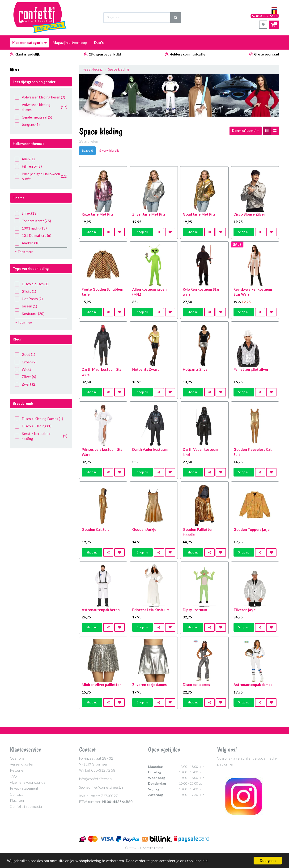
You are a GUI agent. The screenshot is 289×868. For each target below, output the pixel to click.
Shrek (26, 213)
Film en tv (28, 166)
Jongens (27, 125)
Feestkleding (93, 69)
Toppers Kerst (33, 221)
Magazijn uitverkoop (70, 43)
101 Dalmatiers (33, 236)
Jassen (26, 306)
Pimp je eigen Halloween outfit (41, 176)
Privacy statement (24, 788)
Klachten (17, 800)
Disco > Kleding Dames (39, 419)
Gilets (25, 291)
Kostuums (30, 314)
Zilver (25, 377)
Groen (26, 362)
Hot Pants (29, 299)
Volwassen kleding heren (40, 97)
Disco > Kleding (33, 426)
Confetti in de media (26, 806)
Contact (16, 794)
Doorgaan (268, 861)
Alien (25, 159)
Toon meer (24, 252)
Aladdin (28, 243)
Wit (24, 369)
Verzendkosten (22, 764)
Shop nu (92, 232)
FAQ (13, 776)
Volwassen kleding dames (41, 107)
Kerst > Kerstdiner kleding (41, 436)
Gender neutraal (33, 117)
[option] (179, 95)
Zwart (25, 384)
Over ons (17, 758)
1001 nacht (31, 228)
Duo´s (99, 43)
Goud (25, 355)
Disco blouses (32, 284)
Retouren (18, 770)
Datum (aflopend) (246, 131)
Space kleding (119, 69)
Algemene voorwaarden (29, 782)
